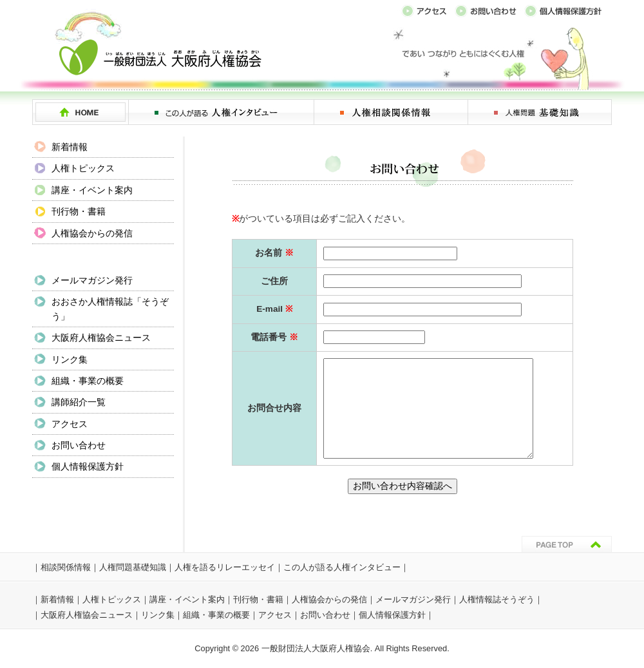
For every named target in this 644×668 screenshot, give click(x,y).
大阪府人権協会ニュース (101, 338)
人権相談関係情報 (391, 112)
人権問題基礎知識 (133, 567)
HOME (80, 112)
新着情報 (70, 147)
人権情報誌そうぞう (497, 599)
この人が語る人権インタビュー (342, 567)
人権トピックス (83, 168)
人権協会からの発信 (92, 233)
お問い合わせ (79, 445)
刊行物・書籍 (79, 211)
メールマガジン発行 (92, 280)
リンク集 (70, 359)
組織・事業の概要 (88, 381)
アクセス (70, 424)
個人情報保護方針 (88, 466)
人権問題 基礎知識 (540, 112)
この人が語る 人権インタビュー (222, 112)
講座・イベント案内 (92, 190)
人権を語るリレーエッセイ (225, 567)
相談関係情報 (66, 567)
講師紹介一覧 (79, 402)
